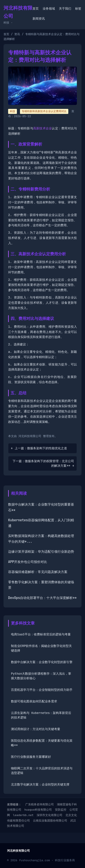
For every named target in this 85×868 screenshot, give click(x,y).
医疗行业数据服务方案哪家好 (31, 757)
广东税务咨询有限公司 (40, 804)
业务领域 (49, 9)
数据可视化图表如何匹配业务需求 (34, 701)
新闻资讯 (39, 19)
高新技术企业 (42, 128)
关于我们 (65, 9)
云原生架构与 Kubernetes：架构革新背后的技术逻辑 (41, 715)
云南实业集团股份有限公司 (50, 821)
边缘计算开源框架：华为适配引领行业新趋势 (41, 552)
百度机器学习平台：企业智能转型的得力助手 (42, 690)
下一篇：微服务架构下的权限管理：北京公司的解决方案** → (43, 463)
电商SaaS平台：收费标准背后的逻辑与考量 (41, 634)
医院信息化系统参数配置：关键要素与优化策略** (42, 743)
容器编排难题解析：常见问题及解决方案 (38, 572)
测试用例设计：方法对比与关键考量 (36, 729)
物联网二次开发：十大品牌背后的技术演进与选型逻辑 (42, 771)
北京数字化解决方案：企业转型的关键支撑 (40, 784)
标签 (78, 9)
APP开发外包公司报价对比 (28, 562)
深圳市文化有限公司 (50, 815)
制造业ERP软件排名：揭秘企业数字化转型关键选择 (41, 648)
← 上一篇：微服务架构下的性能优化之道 (39, 448)
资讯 (17, 34)
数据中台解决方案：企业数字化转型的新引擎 (42, 662)
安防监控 (61, 810)
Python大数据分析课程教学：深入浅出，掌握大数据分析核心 (41, 676)
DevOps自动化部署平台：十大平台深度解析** (42, 598)
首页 (36, 9)
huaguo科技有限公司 (38, 810)
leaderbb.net (23, 815)
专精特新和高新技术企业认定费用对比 (44, 111)
